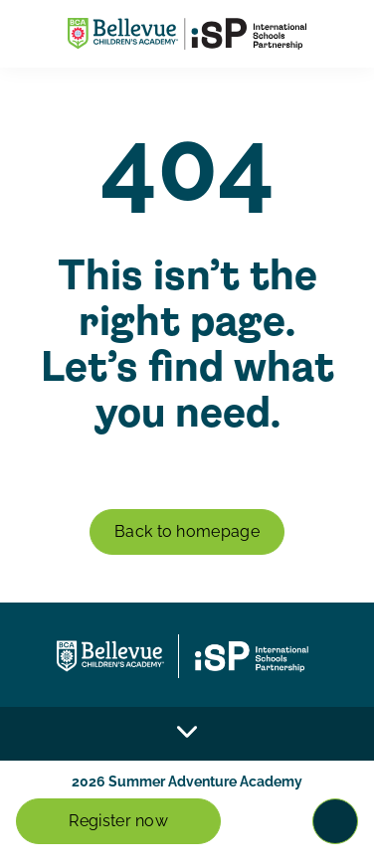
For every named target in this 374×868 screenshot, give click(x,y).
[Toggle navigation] (335, 821)
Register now (118, 821)
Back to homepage (187, 531)
